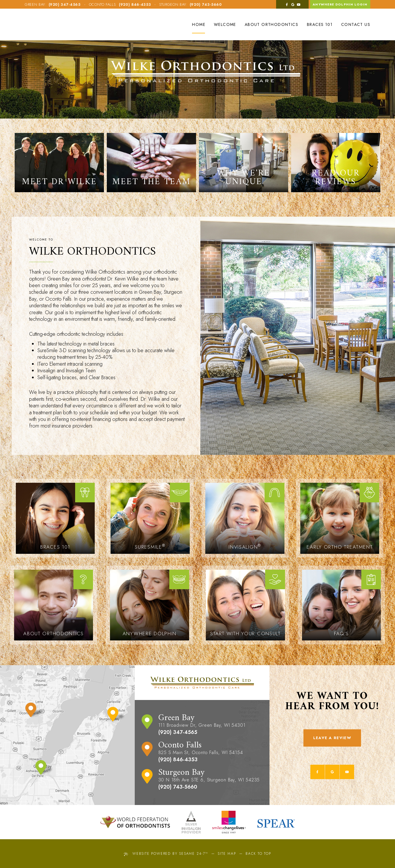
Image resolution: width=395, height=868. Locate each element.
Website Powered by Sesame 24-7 (166, 854)
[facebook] (286, 4)
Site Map (227, 854)
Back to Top (258, 854)
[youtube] (298, 4)
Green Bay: (36, 4)
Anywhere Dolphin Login (340, 4)
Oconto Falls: (103, 4)
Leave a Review (332, 738)
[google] (292, 4)
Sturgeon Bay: (173, 4)
